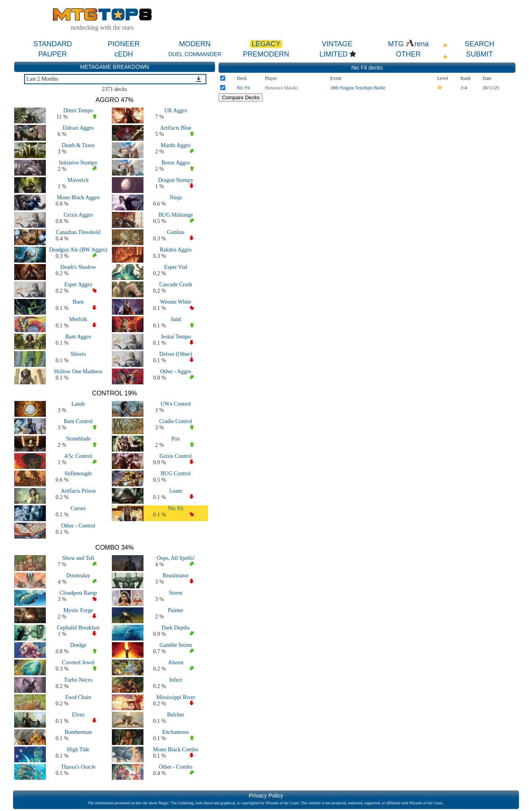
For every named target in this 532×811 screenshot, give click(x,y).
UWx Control (176, 404)
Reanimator (176, 576)
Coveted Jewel (78, 663)
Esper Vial (175, 267)
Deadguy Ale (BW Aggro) (78, 250)
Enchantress (176, 732)
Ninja (176, 198)
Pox (176, 439)
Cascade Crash (176, 285)
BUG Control (176, 474)
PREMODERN (266, 54)
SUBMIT (479, 54)
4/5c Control (78, 456)
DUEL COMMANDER (195, 54)
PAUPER (53, 54)
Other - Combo (176, 767)
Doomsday (78, 576)
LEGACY (266, 44)
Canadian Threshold (78, 232)
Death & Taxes (78, 145)
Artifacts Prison (78, 491)
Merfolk (78, 319)
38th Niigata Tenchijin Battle (358, 88)
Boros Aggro (175, 163)
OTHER (408, 54)
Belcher (176, 715)
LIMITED (333, 54)
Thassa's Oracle (78, 767)
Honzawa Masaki (281, 88)
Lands (78, 404)
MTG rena (408, 44)
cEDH (124, 54)
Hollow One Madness (78, 371)
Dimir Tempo (78, 111)
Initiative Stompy (78, 163)
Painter (176, 610)
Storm (175, 593)
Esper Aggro (78, 285)
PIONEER (124, 44)
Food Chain (78, 697)
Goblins (175, 232)
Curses (78, 508)
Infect (176, 680)
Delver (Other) (176, 354)
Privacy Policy (266, 796)
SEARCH (479, 44)
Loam (176, 491)
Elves (78, 715)
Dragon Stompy (176, 180)
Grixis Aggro (78, 215)
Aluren (176, 663)
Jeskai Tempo (175, 337)
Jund (175, 319)
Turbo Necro (78, 680)
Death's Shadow (78, 267)
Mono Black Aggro (78, 198)
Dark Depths (176, 628)
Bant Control (78, 421)
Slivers (78, 354)
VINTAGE (337, 44)
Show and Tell (78, 558)
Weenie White (176, 302)
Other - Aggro (176, 371)
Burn (78, 302)
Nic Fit (176, 508)
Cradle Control (176, 421)
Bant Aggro (78, 337)
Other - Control (78, 526)
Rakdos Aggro (176, 250)
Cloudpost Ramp (78, 593)
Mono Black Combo (175, 750)
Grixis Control (176, 456)
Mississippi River (175, 697)
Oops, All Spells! (175, 558)
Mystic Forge (78, 610)
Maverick (78, 180)
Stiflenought (78, 474)
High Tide (78, 750)
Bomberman (78, 732)
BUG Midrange (176, 215)
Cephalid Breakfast (78, 628)
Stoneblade (78, 439)
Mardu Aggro (176, 145)
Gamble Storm (175, 645)
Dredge (78, 645)
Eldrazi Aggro (78, 128)
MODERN (195, 44)
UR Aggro (175, 111)
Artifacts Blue (176, 128)
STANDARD (53, 44)
